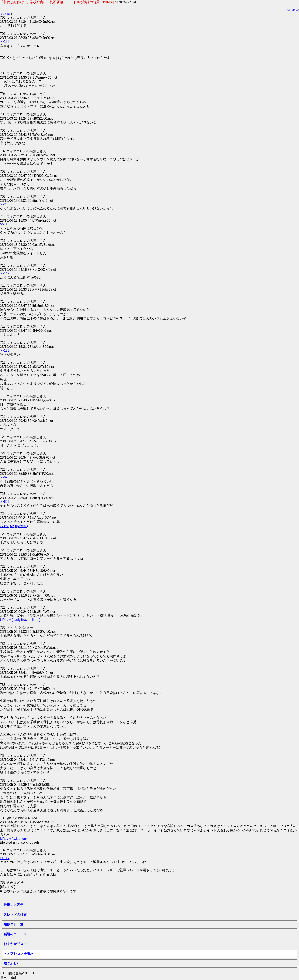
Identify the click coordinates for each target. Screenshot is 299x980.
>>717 (5, 858)
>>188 (5, 42)
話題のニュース (15, 934)
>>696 (5, 477)
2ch (289, 10)
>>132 (5, 350)
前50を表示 (6, 14)
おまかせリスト (15, 944)
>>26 (4, 204)
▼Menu (295, 10)
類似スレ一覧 (13, 924)
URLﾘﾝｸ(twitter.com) (15, 839)
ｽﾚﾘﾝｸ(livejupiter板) (14, 526)
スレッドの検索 (15, 915)
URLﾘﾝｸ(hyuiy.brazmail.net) (20, 620)
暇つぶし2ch (13, 963)
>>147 (5, 273)
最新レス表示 (13, 905)
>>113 (5, 224)
